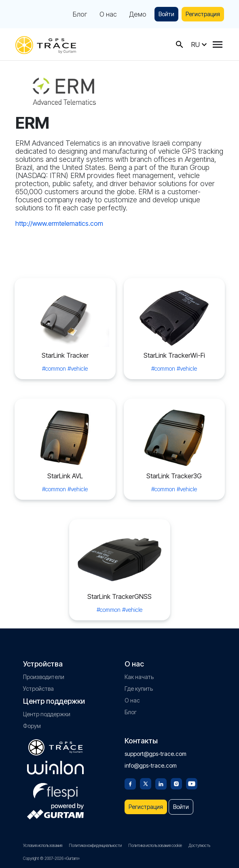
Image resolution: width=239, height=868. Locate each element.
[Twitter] (146, 783)
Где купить (139, 689)
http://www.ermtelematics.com (59, 223)
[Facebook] (130, 783)
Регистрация (203, 14)
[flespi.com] (55, 789)
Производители (44, 677)
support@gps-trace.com (155, 754)
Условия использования (43, 845)
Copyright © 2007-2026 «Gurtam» (51, 858)
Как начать (139, 677)
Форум (32, 726)
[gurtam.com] (55, 768)
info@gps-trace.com (151, 765)
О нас (108, 14)
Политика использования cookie (155, 845)
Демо (138, 14)
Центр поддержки (47, 714)
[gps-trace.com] (46, 44)
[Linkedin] (161, 783)
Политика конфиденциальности (95, 845)
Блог (80, 14)
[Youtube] (192, 783)
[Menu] (218, 45)
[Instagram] (176, 783)
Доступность (199, 845)
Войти (166, 14)
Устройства (38, 689)
